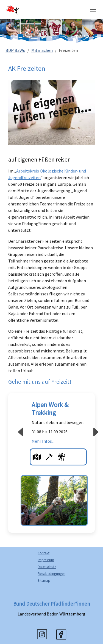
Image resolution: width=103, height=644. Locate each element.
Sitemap (44, 581)
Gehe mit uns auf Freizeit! (40, 382)
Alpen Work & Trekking (50, 409)
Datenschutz (47, 567)
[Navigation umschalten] (93, 10)
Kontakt (44, 553)
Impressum (46, 560)
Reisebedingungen (51, 574)
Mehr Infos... (43, 441)
